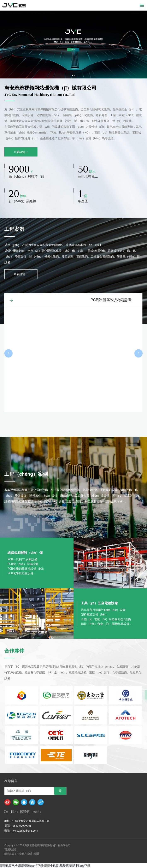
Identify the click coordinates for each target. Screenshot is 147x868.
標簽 (37, 854)
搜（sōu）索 (60, 792)
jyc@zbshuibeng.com (25, 831)
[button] (73, 75)
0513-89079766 (22, 826)
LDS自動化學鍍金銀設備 (109, 300)
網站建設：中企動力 (16, 854)
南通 (30, 854)
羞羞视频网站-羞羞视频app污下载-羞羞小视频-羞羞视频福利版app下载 (45, 866)
